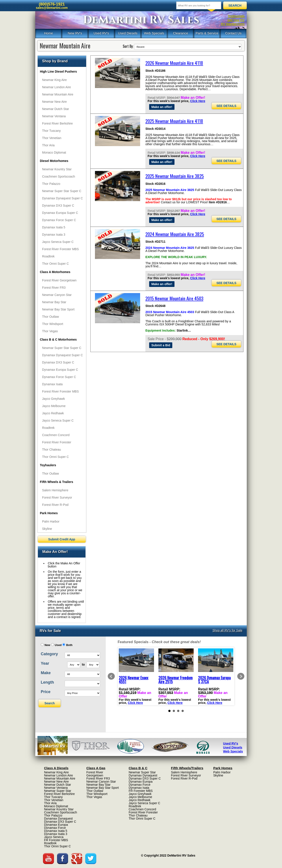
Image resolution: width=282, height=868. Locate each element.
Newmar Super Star (58, 791)
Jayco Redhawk (53, 413)
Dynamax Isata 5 (54, 227)
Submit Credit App (62, 539)
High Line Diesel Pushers (58, 72)
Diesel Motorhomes (54, 161)
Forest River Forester (57, 442)
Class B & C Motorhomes (58, 339)
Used (58, 645)
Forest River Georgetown (59, 280)
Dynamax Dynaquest (58, 818)
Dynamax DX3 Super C (58, 206)
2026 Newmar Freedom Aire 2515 (175, 680)
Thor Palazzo (51, 184)
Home (48, 33)
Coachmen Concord (56, 435)
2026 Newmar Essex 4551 (134, 680)
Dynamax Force (55, 828)
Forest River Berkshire (57, 123)
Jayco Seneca (54, 837)
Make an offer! (162, 107)
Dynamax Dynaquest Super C (62, 198)
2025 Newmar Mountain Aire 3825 (175, 176)
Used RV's (101, 33)
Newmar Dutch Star (56, 109)
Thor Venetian (52, 138)
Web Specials (154, 33)
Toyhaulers (48, 465)
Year (45, 663)
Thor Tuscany (51, 131)
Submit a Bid (161, 345)
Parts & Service (207, 33)
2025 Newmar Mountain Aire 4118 (174, 121)
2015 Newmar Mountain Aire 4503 (174, 298)
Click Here (198, 101)
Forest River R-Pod (55, 505)
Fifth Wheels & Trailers (57, 482)
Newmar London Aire (57, 87)
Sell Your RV (236, 20)
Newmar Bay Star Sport (58, 309)
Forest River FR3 (54, 288)
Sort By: (128, 46)
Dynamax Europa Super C (60, 213)
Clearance (180, 33)
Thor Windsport (53, 324)
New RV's (75, 33)
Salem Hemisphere (55, 490)
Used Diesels (128, 33)
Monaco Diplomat (54, 152)
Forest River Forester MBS (60, 249)
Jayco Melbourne (54, 406)
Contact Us (233, 33)
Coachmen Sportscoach (58, 176)
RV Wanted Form (233, 24)
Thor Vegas (50, 331)
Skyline (47, 529)
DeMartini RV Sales (141, 20)
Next (241, 676)
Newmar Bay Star (54, 302)
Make (46, 673)
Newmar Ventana (54, 116)
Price (46, 692)
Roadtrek (48, 256)
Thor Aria (48, 145)
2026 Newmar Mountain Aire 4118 (174, 63)
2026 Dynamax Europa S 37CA (214, 680)
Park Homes (49, 513)
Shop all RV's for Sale (228, 630)
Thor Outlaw (50, 317)
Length (47, 682)
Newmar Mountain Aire (58, 94)
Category (49, 654)
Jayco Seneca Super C (58, 242)
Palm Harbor (51, 521)
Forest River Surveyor (57, 497)
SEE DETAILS (226, 106)
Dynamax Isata (52, 384)
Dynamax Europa (56, 825)
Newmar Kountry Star (57, 169)
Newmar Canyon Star (57, 295)
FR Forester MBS (56, 840)
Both (69, 645)
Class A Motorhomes (55, 272)
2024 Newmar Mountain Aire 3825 (175, 234)
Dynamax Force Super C (59, 220)
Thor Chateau (52, 450)
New (47, 645)
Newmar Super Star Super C (62, 191)
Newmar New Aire (54, 102)
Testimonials (236, 16)
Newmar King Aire (54, 80)
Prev (111, 676)
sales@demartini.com (52, 8)
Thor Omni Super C (55, 264)
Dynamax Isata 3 (54, 235)
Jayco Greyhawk (53, 399)
